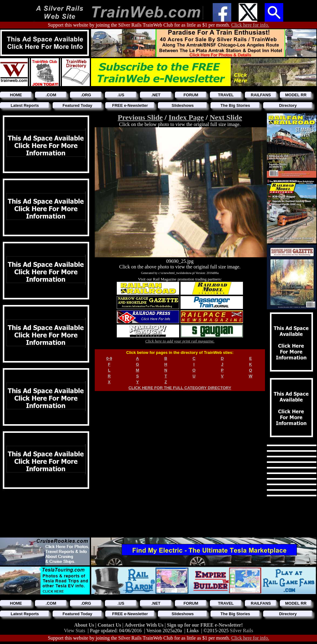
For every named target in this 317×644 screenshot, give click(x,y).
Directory (288, 105)
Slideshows (183, 105)
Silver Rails (242, 631)
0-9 (109, 358)
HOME (16, 95)
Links (193, 631)
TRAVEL (226, 95)
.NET (156, 95)
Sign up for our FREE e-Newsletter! (205, 625)
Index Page (186, 117)
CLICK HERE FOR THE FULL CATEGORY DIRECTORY (180, 388)
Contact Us (110, 625)
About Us (85, 625)
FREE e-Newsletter (130, 105)
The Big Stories (235, 105)
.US (121, 95)
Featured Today (77, 105)
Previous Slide (140, 117)
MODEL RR (296, 95)
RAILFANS (261, 95)
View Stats (74, 631)
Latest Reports (25, 105)
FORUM (191, 95)
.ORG (86, 95)
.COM (51, 95)
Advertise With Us (145, 625)
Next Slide (226, 117)
